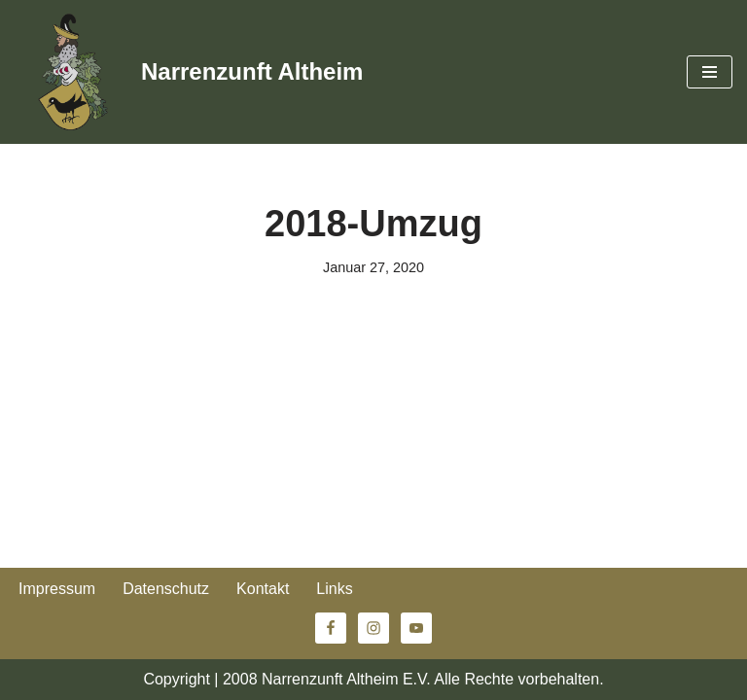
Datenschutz (166, 589)
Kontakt (263, 589)
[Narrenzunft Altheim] (189, 72)
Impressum (57, 589)
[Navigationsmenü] (710, 72)
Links (334, 589)
